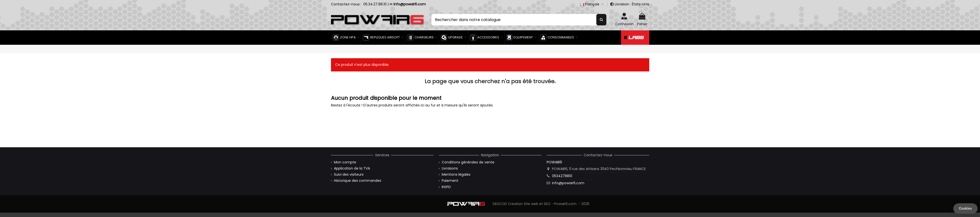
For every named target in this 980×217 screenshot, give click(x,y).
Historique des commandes (358, 181)
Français (592, 4)
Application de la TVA (352, 168)
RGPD (446, 187)
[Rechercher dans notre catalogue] (601, 20)
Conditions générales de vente (468, 162)
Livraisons (450, 168)
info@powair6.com (568, 183)
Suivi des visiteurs (349, 175)
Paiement (450, 181)
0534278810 (562, 176)
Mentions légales (456, 175)
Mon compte (345, 162)
